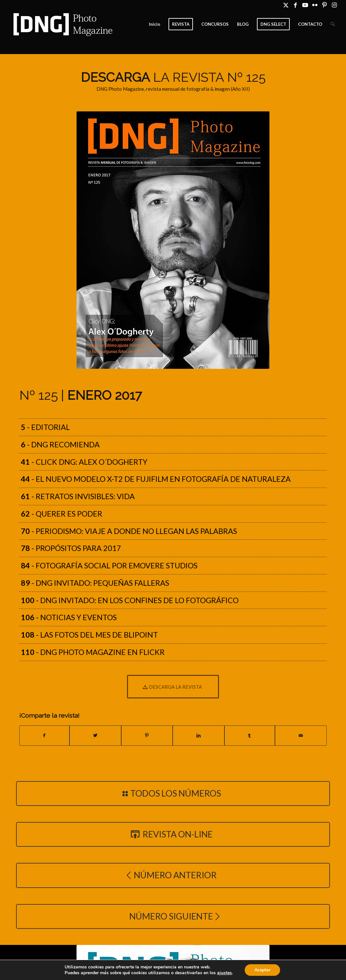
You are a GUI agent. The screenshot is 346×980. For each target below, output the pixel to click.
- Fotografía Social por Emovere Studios (109, 565)
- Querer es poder (62, 514)
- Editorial (45, 427)
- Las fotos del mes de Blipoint (89, 635)
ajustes (228, 973)
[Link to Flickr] (315, 5)
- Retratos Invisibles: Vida (78, 496)
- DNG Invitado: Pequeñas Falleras (95, 583)
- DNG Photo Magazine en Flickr (93, 652)
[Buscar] (333, 24)
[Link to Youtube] (305, 5)
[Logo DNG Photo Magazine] (62, 24)
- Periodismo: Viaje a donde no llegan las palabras (129, 531)
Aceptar (267, 970)
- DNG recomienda (60, 444)
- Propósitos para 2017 (71, 548)
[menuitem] (155, 24)
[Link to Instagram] (334, 5)
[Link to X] (286, 5)
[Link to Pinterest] (324, 5)
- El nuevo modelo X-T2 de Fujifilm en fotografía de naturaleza (156, 479)
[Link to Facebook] (295, 5)
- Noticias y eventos (69, 617)
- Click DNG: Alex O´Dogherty (84, 462)
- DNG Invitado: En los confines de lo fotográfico (130, 600)
